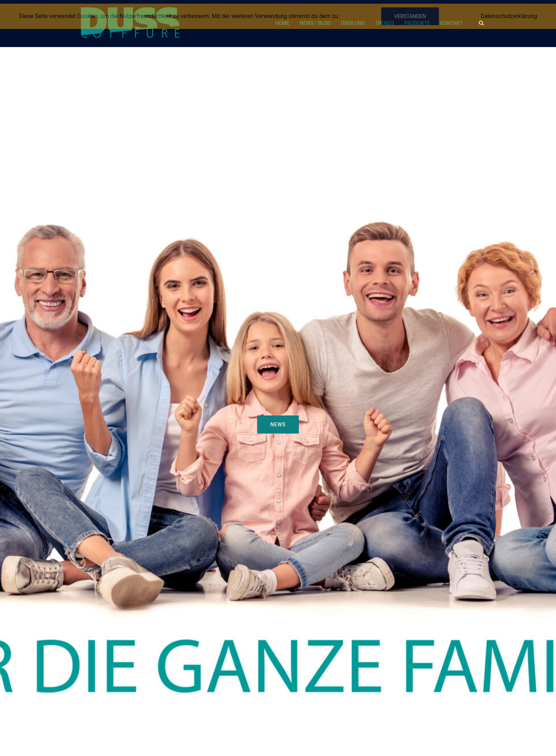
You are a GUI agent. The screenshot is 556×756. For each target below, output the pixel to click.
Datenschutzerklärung (509, 16)
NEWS (278, 425)
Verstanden (410, 16)
